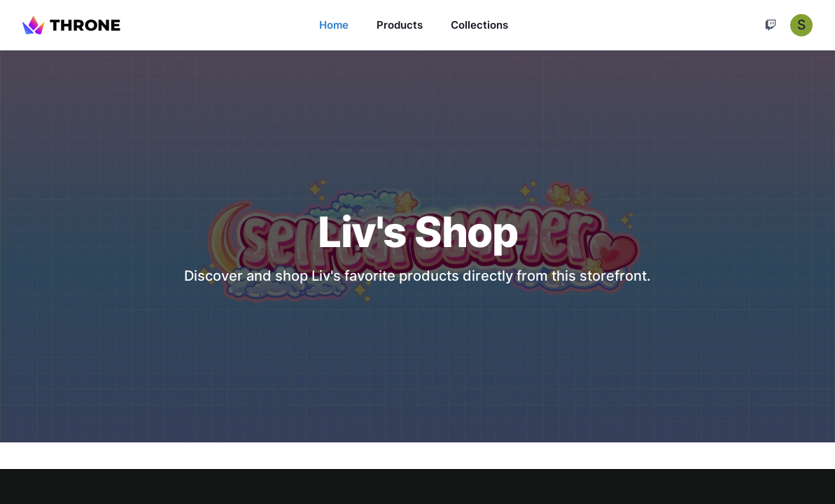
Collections (479, 25)
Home (334, 25)
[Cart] (771, 25)
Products (400, 25)
